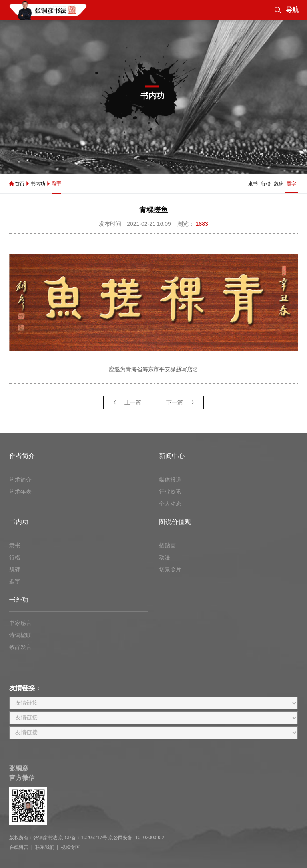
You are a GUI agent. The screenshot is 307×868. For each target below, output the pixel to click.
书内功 (38, 184)
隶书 (253, 184)
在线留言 (19, 847)
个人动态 (170, 504)
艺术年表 (20, 492)
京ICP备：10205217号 (83, 838)
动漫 (165, 557)
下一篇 (180, 402)
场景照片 (170, 569)
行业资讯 (170, 492)
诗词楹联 (20, 635)
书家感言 (20, 623)
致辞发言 (20, 647)
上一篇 (127, 402)
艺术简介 (20, 480)
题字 (56, 183)
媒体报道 (170, 480)
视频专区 (70, 847)
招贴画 (167, 545)
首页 (20, 184)
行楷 (266, 184)
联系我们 (45, 847)
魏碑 (279, 184)
